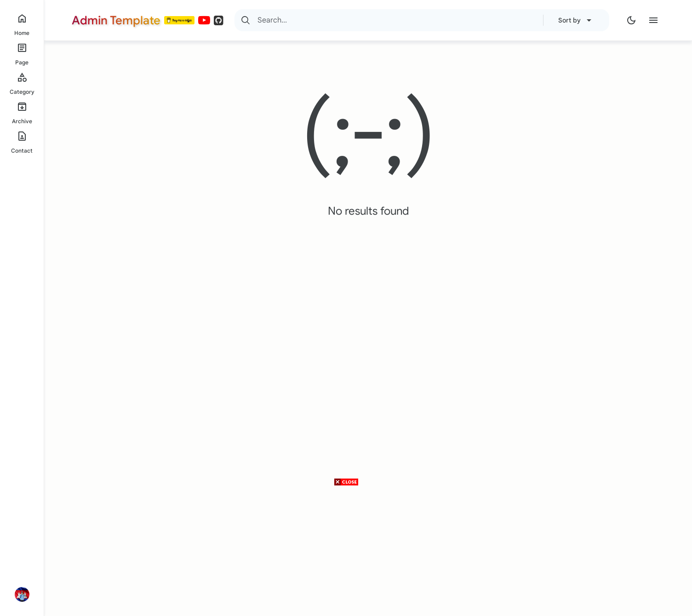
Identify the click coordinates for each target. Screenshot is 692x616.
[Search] (246, 20)
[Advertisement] (346, 552)
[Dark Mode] (631, 20)
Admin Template (116, 20)
